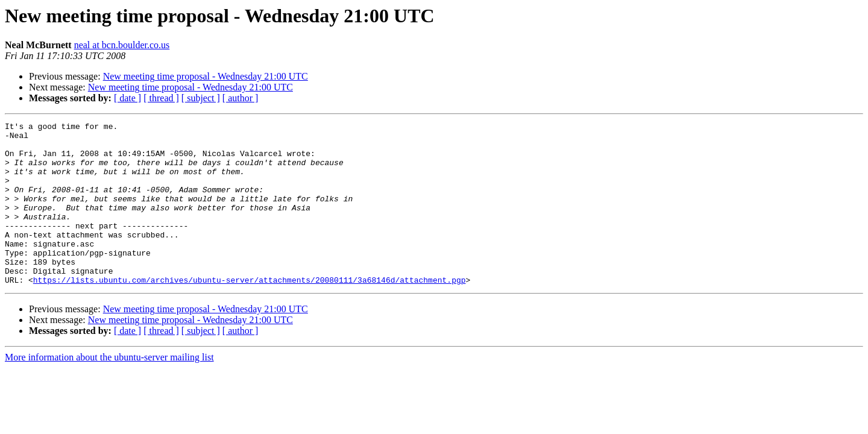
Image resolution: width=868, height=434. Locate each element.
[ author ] (241, 98)
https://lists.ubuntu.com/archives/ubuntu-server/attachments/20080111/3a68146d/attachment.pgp (250, 312)
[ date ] (127, 98)
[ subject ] (201, 98)
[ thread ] (161, 98)
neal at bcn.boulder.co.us (122, 45)
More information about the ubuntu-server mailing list (109, 390)
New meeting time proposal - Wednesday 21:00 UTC (206, 76)
